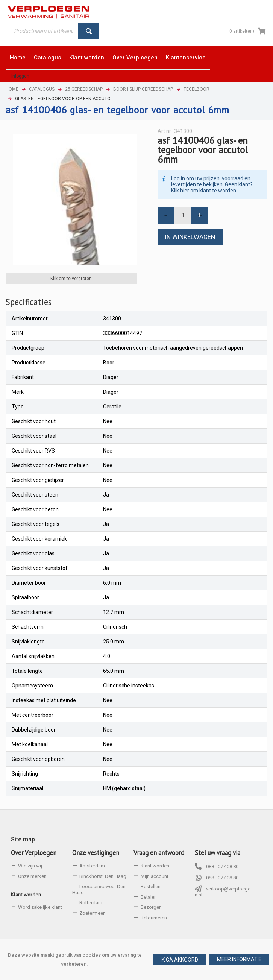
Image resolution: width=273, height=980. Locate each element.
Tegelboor (196, 89)
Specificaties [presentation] (29, 302)
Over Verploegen (34, 853)
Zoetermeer (92, 913)
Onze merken (32, 876)
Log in (178, 178)
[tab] (29, 302)
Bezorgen (151, 907)
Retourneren (154, 918)
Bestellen (151, 886)
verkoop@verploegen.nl (223, 892)
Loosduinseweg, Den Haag (99, 889)
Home (12, 89)
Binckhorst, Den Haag (103, 876)
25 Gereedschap (84, 89)
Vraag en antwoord (159, 853)
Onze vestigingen (96, 853)
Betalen (149, 897)
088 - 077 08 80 (222, 866)
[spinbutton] (183, 215)
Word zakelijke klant (40, 907)
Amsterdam (92, 866)
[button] (239, 960)
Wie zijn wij (30, 866)
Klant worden (26, 895)
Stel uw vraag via (218, 853)
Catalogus (42, 89)
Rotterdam (91, 903)
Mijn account (155, 876)
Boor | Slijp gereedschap (143, 89)
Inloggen (20, 76)
